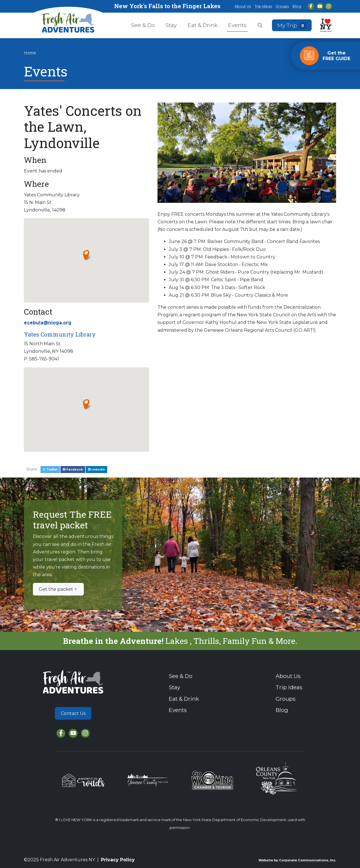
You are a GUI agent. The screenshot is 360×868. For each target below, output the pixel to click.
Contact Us (73, 713)
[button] (86, 255)
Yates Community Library (60, 334)
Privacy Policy (118, 860)
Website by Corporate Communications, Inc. (297, 860)
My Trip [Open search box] (292, 25)
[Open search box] (260, 26)
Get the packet (58, 589)
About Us (243, 6)
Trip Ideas (263, 6)
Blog (297, 6)
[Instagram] (329, 6)
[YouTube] (320, 6)
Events (237, 25)
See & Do (143, 25)
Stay (171, 25)
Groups (282, 6)
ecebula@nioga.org (48, 323)
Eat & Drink (202, 25)
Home (30, 53)
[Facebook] (311, 6)
